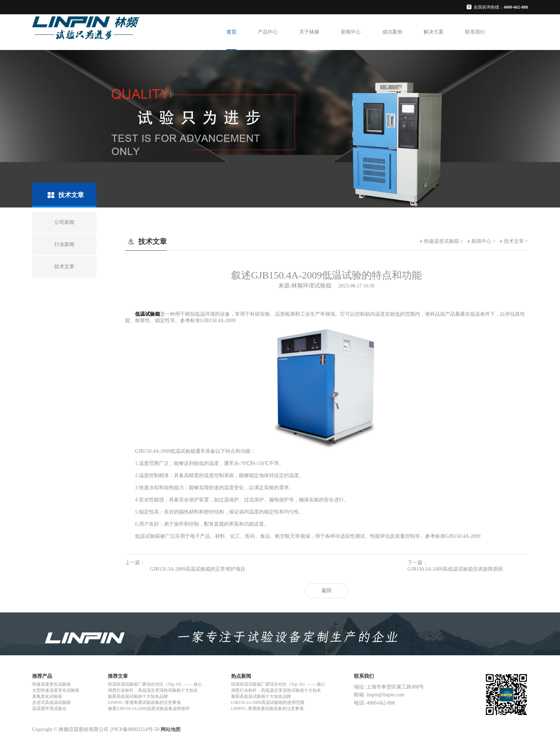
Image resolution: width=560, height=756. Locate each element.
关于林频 (309, 32)
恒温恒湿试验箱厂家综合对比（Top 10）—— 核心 (155, 684)
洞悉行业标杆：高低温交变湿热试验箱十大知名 (153, 690)
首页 (231, 32)
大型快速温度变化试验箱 (56, 690)
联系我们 (475, 32)
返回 (326, 590)
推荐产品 (42, 676)
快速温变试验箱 (441, 241)
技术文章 (514, 241)
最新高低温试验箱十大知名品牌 (138, 696)
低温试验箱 (147, 314)
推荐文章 (118, 676)
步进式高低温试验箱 (51, 702)
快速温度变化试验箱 (51, 684)
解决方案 (434, 32)
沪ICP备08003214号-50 (135, 729)
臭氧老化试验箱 (47, 696)
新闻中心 (351, 32)
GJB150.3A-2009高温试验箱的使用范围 (268, 702)
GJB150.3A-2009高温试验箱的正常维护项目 (198, 569)
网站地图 (171, 729)
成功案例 (392, 32)
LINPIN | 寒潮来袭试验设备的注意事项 (144, 702)
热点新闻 (241, 676)
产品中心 (268, 32)
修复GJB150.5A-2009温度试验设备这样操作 (149, 709)
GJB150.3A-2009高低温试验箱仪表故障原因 (455, 569)
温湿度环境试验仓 (49, 709)
